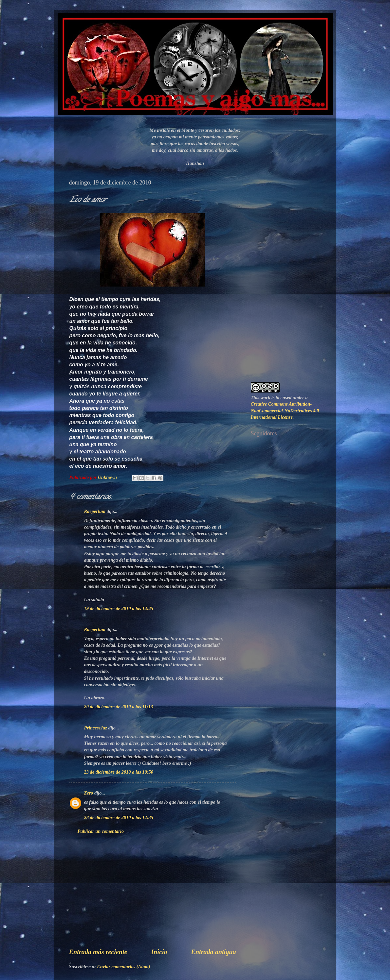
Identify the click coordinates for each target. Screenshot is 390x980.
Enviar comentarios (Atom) (123, 967)
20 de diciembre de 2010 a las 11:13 (119, 707)
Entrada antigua (213, 952)
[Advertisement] (153, 897)
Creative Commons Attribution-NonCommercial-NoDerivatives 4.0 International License (285, 411)
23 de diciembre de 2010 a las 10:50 (119, 772)
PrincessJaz (96, 728)
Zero (89, 793)
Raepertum (95, 511)
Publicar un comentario (101, 831)
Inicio (159, 952)
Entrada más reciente (98, 952)
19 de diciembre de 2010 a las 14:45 (119, 608)
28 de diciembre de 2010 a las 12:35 (119, 817)
